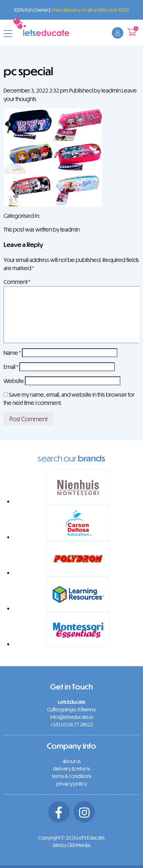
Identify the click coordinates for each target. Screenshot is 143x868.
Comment (17, 282)
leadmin (111, 90)
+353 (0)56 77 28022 (72, 724)
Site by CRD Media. (72, 845)
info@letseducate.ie (72, 717)
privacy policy (72, 784)
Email (11, 367)
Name (12, 353)
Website (14, 381)
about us (72, 761)
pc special (28, 71)
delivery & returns (71, 769)
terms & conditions (72, 776)
